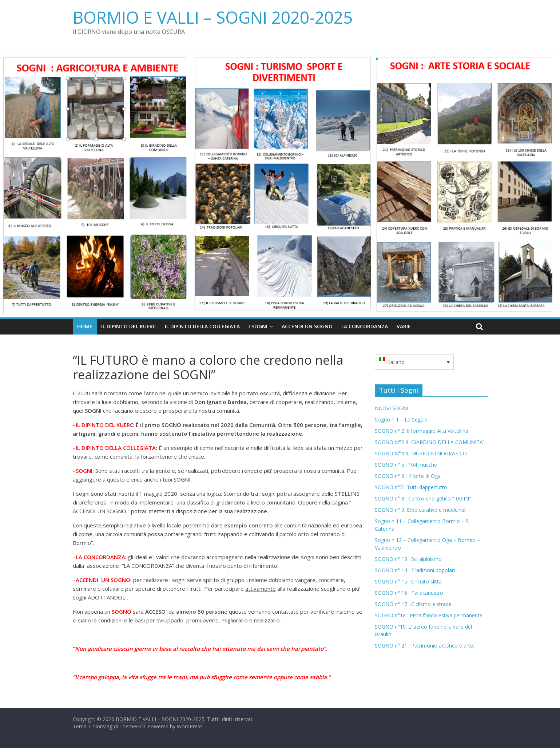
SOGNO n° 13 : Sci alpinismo (408, 559)
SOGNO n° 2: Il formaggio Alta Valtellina (422, 431)
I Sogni (258, 326)
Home (85, 326)
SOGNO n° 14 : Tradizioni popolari (415, 570)
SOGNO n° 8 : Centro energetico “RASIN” (423, 498)
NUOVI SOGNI (392, 408)
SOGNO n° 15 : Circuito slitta (408, 581)
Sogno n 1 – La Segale (401, 419)
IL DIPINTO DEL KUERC (129, 326)
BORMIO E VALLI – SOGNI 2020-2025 (213, 17)
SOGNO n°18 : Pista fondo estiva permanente (429, 615)
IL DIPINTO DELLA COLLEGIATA (202, 326)
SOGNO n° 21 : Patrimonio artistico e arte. (424, 646)
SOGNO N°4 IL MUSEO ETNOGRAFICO (421, 453)
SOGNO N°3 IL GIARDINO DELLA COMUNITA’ (429, 442)
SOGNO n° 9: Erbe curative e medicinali (421, 510)
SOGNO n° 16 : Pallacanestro (409, 593)
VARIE (404, 326)
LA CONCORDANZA (365, 326)
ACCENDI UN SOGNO (307, 326)
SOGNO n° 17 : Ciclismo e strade (413, 604)
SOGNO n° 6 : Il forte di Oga (408, 476)
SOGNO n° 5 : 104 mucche (406, 465)
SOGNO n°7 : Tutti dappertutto (411, 487)
